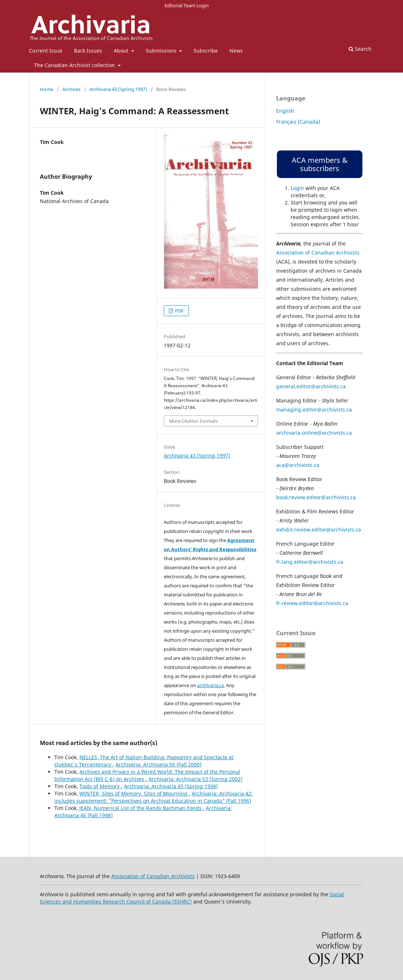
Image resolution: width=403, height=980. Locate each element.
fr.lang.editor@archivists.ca (310, 562)
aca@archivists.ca (298, 465)
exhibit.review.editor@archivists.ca (319, 530)
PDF (179, 311)
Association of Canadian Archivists (318, 253)
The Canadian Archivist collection (75, 65)
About (122, 51)
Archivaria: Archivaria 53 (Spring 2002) (196, 779)
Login (297, 188)
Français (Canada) (298, 122)
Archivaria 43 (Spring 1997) (118, 89)
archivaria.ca (211, 685)
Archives (71, 89)
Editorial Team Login (187, 5)
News (236, 51)
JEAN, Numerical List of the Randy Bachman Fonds (141, 808)
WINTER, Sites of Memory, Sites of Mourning (134, 793)
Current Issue (46, 51)
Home (47, 89)
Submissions (162, 51)
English (285, 111)
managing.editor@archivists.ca (314, 410)
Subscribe (206, 51)
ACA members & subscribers (320, 164)
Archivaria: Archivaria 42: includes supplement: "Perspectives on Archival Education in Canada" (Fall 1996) (153, 797)
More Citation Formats (193, 421)
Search (360, 49)
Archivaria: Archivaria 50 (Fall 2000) (159, 764)
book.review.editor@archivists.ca (316, 497)
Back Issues (88, 51)
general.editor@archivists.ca (311, 386)
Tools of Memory (100, 786)
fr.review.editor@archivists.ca (312, 603)
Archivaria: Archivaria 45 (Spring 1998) (171, 786)
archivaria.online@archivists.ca (314, 433)
